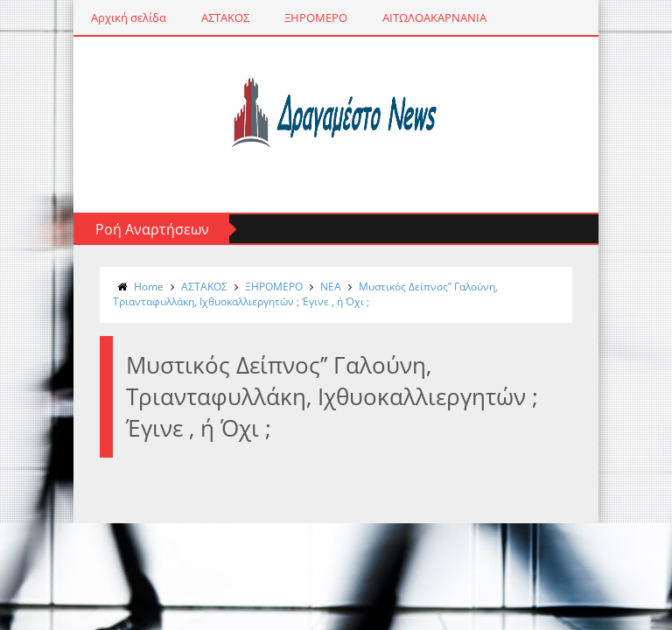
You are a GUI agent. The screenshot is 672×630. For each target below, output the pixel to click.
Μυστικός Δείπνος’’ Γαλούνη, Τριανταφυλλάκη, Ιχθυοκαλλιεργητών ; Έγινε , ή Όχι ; (305, 294)
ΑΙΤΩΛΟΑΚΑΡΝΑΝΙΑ (434, 17)
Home (149, 287)
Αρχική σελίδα (129, 17)
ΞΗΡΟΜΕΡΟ (316, 17)
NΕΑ (331, 287)
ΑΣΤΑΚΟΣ (225, 17)
